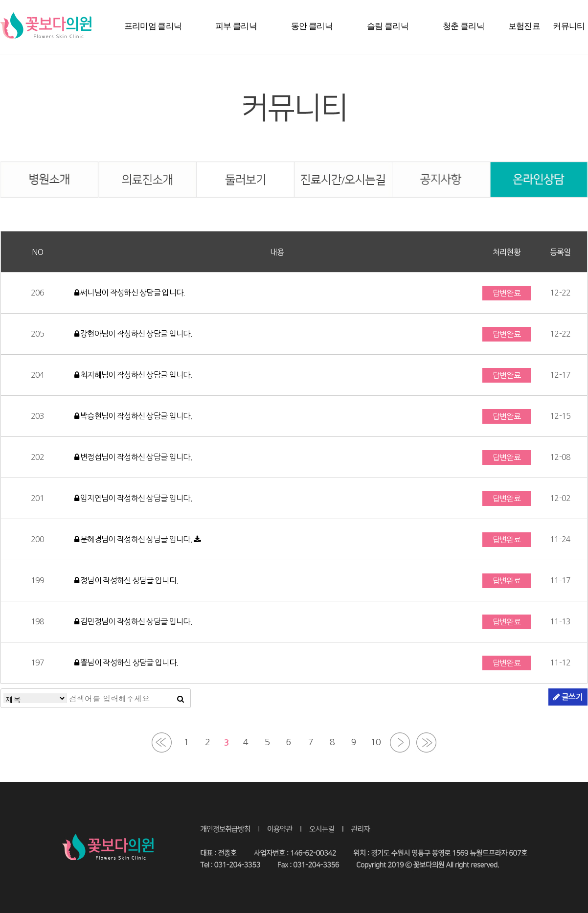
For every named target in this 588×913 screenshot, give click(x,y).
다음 (400, 742)
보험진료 (524, 26)
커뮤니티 (569, 26)
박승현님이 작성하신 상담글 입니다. (133, 416)
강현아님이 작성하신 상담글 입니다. (133, 334)
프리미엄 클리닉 (153, 26)
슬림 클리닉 (388, 26)
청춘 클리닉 (464, 26)
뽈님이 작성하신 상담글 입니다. (126, 662)
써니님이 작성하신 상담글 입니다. (130, 293)
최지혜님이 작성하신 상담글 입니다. (133, 375)
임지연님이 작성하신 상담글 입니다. (133, 498)
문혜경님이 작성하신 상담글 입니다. (134, 539)
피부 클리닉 (236, 26)
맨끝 (426, 742)
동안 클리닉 (312, 26)
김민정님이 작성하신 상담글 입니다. (133, 621)
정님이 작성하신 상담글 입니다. (126, 580)
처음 (162, 742)
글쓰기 (568, 697)
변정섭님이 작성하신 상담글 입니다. (133, 457)
